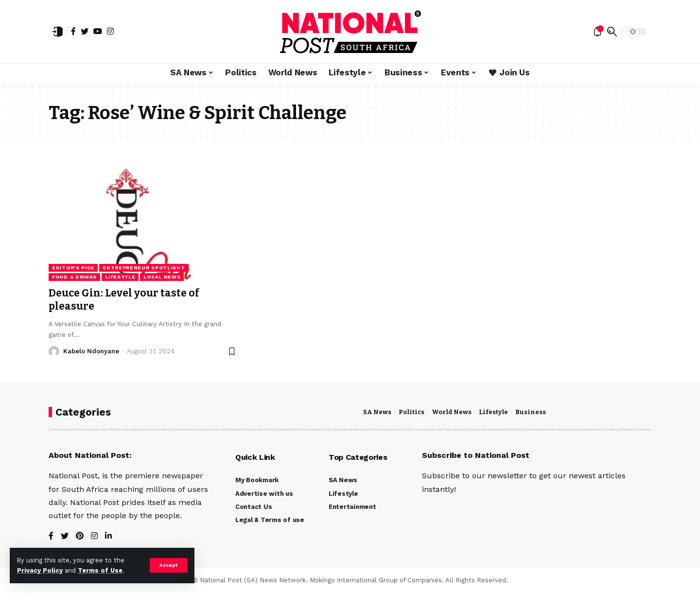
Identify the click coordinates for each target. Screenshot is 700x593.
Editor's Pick (73, 268)
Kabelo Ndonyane (91, 351)
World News (452, 412)
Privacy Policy (40, 570)
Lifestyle (120, 277)
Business (531, 412)
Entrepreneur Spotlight (144, 268)
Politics (411, 412)
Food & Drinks (74, 277)
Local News (162, 277)
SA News (377, 412)
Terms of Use (100, 570)
